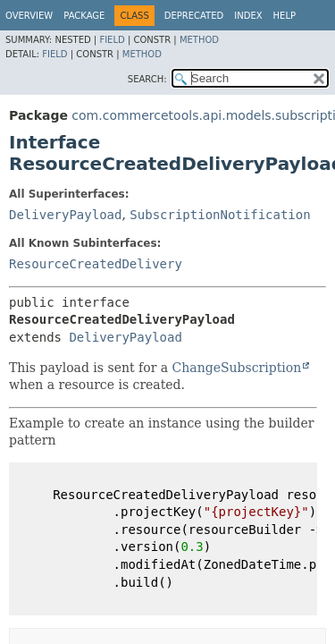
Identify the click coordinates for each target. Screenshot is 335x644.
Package (84, 16)
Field (112, 40)
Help (285, 16)
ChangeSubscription (237, 368)
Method (199, 40)
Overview (29, 16)
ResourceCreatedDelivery (96, 264)
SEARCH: (147, 79)
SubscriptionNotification (220, 215)
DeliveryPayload (65, 215)
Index (248, 16)
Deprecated (194, 16)
